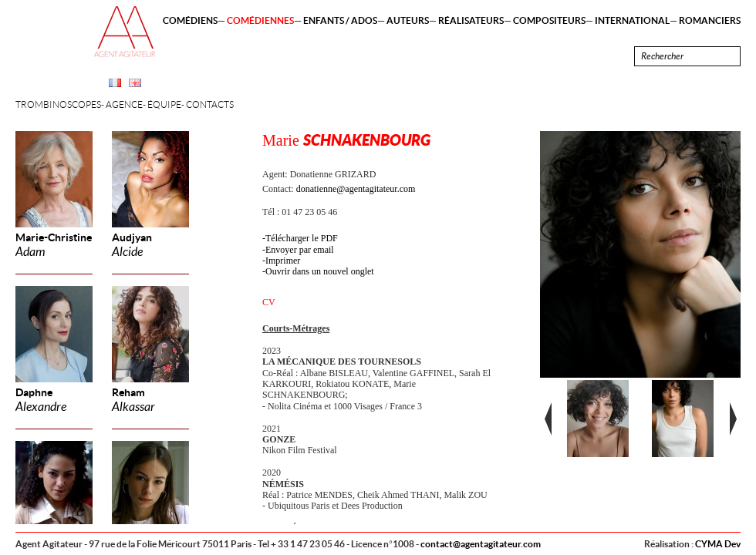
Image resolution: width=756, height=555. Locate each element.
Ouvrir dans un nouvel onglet (320, 271)
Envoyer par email (300, 250)
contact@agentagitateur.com (481, 544)
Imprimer (283, 261)
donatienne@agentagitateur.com (356, 189)
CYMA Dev (718, 544)
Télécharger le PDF (302, 238)
